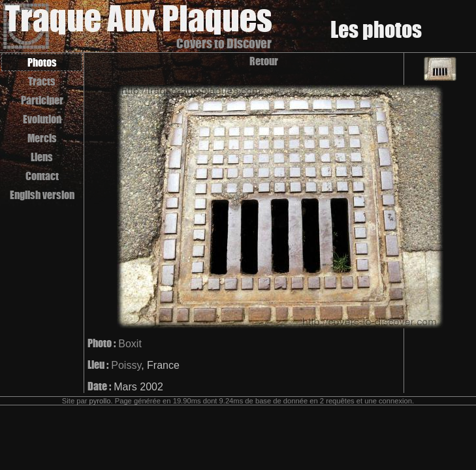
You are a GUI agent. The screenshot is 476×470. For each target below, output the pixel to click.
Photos (42, 62)
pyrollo (100, 401)
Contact (42, 176)
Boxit (130, 344)
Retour (264, 61)
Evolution (42, 119)
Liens (42, 157)
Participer (42, 100)
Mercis (42, 138)
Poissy (126, 365)
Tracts (42, 81)
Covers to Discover (224, 43)
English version (42, 195)
